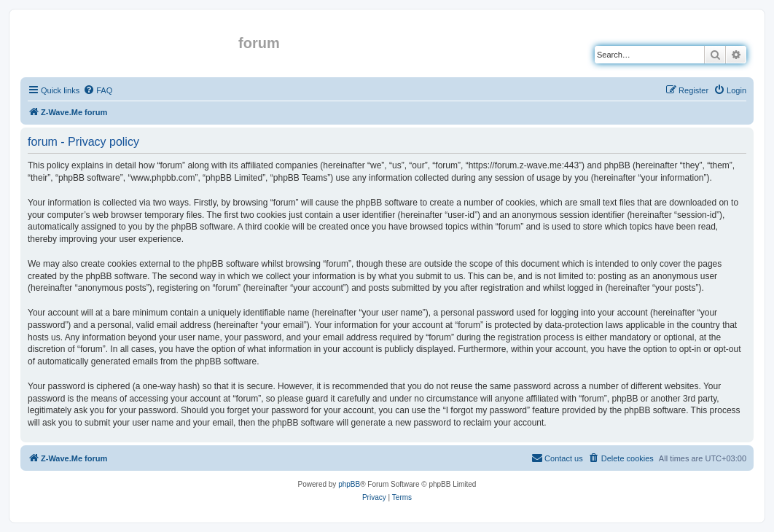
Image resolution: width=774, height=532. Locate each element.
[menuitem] (98, 90)
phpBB (349, 484)
